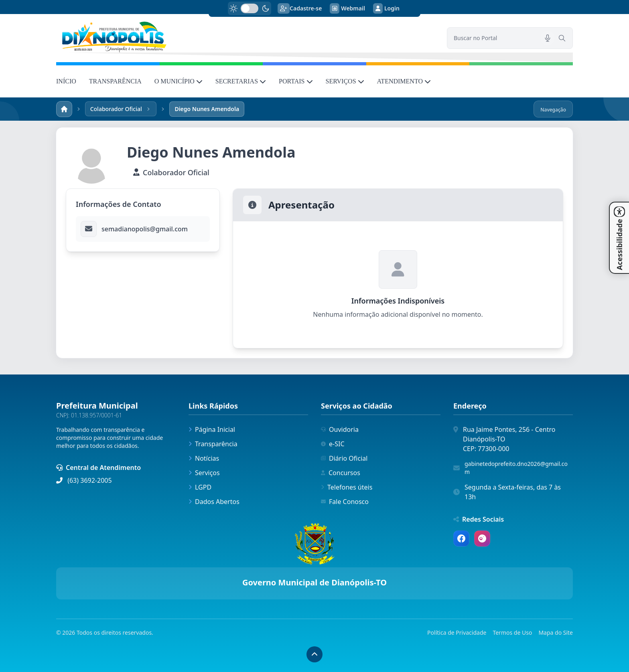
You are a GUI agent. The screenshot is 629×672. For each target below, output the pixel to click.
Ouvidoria (340, 429)
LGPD (200, 487)
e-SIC (333, 444)
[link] (247, 37)
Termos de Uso (512, 633)
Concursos (341, 473)
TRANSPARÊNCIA (115, 81)
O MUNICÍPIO (179, 81)
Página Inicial (212, 429)
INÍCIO (66, 81)
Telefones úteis (347, 487)
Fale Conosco (345, 502)
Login (386, 8)
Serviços (204, 473)
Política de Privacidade (457, 633)
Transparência (213, 444)
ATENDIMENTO (404, 81)
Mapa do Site (556, 633)
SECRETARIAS (241, 81)
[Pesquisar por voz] (548, 38)
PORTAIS (296, 81)
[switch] (250, 8)
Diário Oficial (344, 458)
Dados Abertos (214, 502)
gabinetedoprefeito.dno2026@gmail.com (516, 468)
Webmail (347, 8)
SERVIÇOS (345, 81)
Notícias (204, 458)
